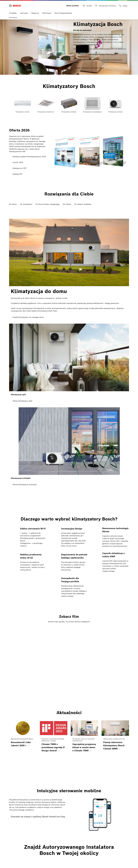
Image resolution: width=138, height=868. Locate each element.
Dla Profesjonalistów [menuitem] (63, 11)
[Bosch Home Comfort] (15, 5)
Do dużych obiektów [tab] (83, 203)
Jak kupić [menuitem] (24, 11)
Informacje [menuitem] (47, 11)
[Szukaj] (123, 5)
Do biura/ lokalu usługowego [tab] (48, 203)
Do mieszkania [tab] (26, 203)
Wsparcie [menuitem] (35, 11)
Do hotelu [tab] (67, 203)
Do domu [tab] (13, 203)
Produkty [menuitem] (13, 11)
